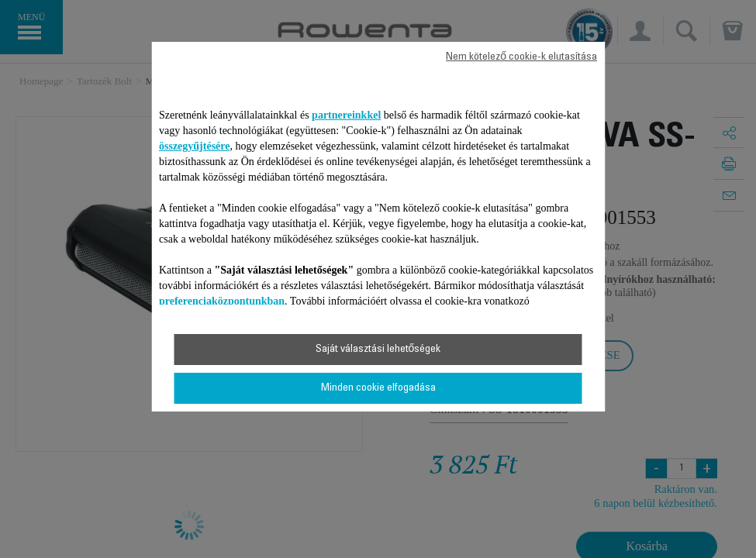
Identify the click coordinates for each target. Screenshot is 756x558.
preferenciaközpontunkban (222, 301)
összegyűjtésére (195, 146)
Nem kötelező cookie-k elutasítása (521, 57)
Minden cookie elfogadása (378, 388)
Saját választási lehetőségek (378, 350)
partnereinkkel (346, 115)
